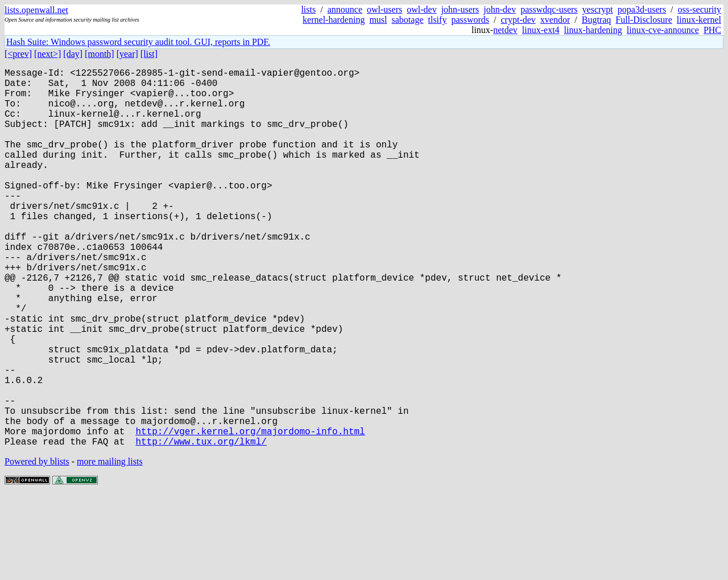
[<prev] (18, 54)
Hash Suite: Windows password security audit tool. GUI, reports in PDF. (138, 42)
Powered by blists (37, 546)
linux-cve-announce (663, 30)
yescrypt (598, 9)
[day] (73, 54)
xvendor (555, 20)
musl (378, 20)
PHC (712, 30)
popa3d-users (642, 9)
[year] (127, 54)
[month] (100, 54)
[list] (149, 54)
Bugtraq (597, 20)
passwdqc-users (549, 9)
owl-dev (421, 9)
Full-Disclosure (644, 20)
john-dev (500, 9)
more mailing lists (110, 546)
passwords (470, 20)
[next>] (47, 54)
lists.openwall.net (36, 10)
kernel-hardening (334, 20)
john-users (460, 9)
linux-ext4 (541, 30)
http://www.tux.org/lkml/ (201, 525)
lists (308, 9)
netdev (505, 30)
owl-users (384, 9)
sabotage (408, 20)
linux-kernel (699, 20)
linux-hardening (593, 30)
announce (345, 9)
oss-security (700, 9)
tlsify (437, 20)
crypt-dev (518, 20)
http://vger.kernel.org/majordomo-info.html (250, 513)
